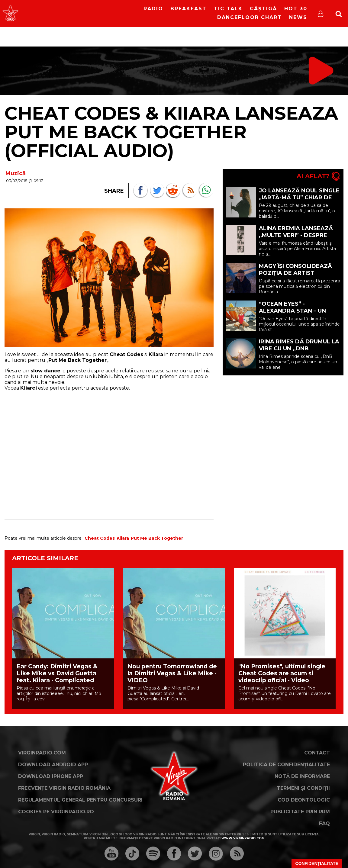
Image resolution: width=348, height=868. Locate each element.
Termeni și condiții (303, 788)
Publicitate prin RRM (300, 812)
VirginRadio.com (42, 753)
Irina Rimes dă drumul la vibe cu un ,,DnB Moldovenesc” (299, 349)
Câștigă (263, 9)
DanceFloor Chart (250, 17)
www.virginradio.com (243, 838)
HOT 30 (296, 9)
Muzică (16, 173)
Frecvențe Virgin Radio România (64, 788)
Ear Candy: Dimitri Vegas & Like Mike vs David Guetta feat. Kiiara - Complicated (57, 673)
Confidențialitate (317, 863)
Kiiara (123, 538)
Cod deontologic (304, 800)
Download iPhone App (51, 776)
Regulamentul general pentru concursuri (80, 800)
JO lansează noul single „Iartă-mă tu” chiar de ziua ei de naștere (299, 198)
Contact (317, 753)
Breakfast (188, 9)
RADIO (153, 9)
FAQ (324, 823)
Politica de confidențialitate (286, 765)
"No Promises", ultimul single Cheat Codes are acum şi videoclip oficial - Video (282, 673)
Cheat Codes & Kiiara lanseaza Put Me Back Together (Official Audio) (171, 132)
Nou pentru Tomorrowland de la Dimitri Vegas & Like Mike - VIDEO (172, 673)
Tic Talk (228, 9)
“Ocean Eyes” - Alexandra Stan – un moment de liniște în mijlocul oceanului (292, 314)
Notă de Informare (302, 776)
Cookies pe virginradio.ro (56, 812)
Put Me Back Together (157, 538)
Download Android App (53, 765)
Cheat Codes (100, 538)
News (298, 17)
